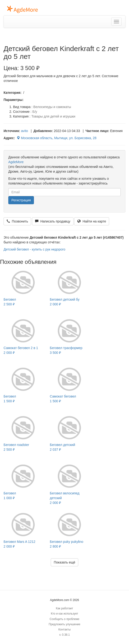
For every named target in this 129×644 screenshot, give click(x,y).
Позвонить (17, 221)
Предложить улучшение (64, 624)
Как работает (65, 608)
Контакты (64, 630)
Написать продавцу (53, 221)
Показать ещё (65, 562)
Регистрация (21, 200)
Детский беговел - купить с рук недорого (34, 249)
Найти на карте (92, 221)
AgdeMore (16, 162)
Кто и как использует (64, 614)
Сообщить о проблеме (64, 619)
